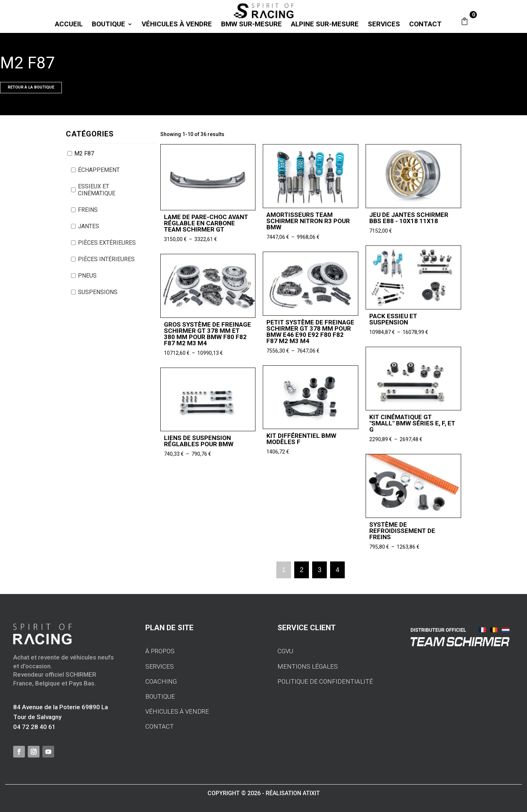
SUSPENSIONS (98, 292)
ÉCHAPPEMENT (99, 170)
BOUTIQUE (109, 25)
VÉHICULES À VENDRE (177, 25)
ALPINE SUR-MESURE (325, 25)
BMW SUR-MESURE (251, 25)
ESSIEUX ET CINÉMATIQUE (97, 190)
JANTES (89, 226)
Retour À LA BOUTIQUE (31, 87)
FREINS (88, 210)
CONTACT (425, 25)
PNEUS (87, 276)
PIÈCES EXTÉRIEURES (107, 243)
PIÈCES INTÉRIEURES (106, 259)
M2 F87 (84, 153)
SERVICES (384, 25)
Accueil (69, 25)
